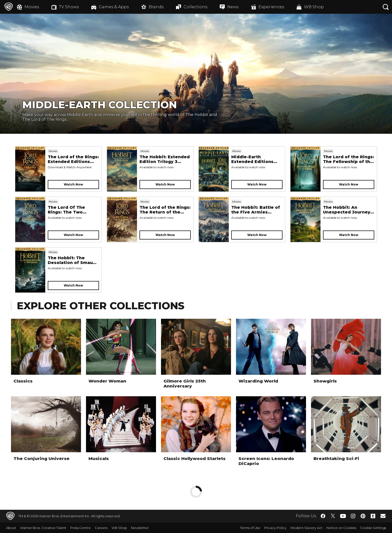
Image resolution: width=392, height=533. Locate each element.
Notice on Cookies (341, 528)
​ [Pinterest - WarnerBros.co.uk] (363, 516)
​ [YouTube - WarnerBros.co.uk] (343, 516)
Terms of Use (250, 528)
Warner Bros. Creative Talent (43, 528)
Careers (101, 528)
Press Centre (80, 528)
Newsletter (140, 528)
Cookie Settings (373, 528)
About (11, 528)
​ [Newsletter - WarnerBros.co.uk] (383, 516)
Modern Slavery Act (306, 528)
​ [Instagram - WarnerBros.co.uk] (353, 516)
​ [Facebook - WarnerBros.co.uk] (323, 516)
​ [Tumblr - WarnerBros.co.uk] (373, 516)
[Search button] (386, 7)
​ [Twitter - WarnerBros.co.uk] (333, 516)
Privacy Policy (275, 528)
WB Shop (119, 528)
